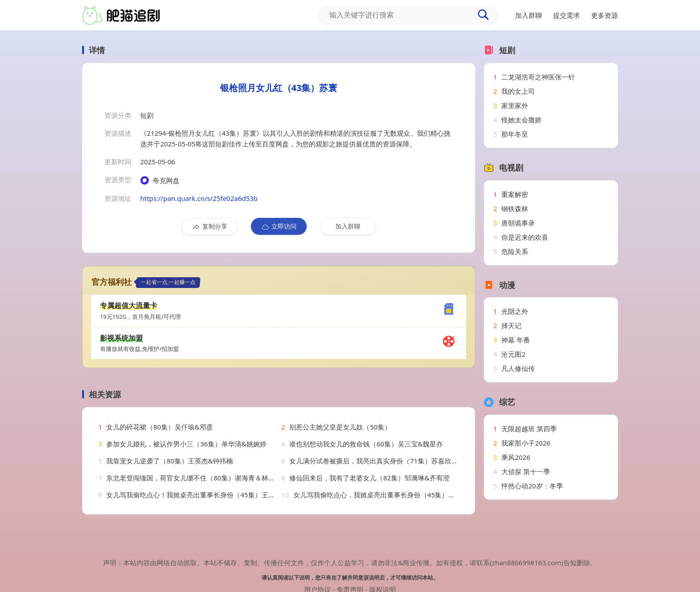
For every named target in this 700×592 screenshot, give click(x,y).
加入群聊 (348, 226)
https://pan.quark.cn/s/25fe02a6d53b (199, 198)
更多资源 (604, 15)
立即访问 (279, 226)
